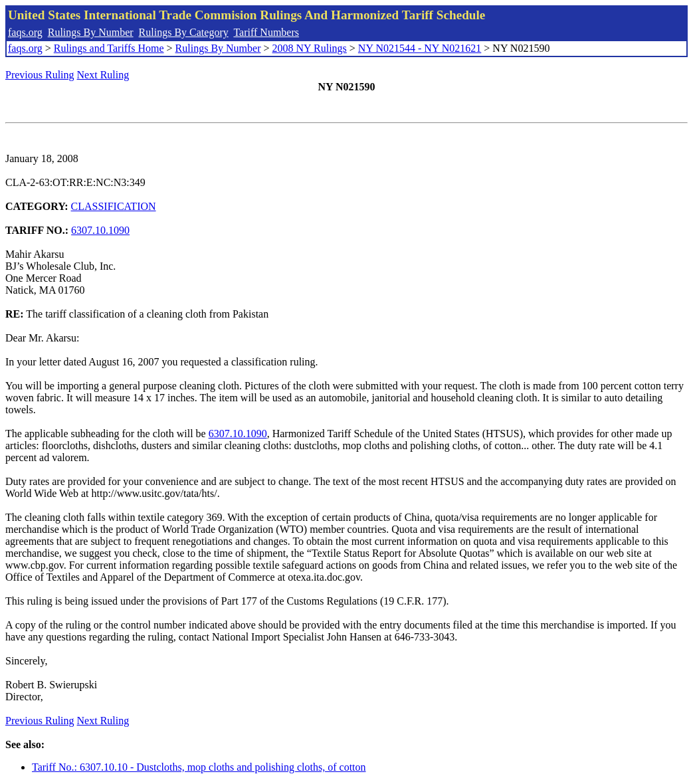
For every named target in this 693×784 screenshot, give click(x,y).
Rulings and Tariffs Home (109, 48)
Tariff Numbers (266, 32)
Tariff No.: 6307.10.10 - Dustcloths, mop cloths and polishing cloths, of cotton (199, 767)
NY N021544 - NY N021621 (420, 48)
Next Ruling (103, 75)
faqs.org (25, 32)
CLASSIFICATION (114, 206)
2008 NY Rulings (310, 48)
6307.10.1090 (100, 230)
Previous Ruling (40, 75)
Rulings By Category (184, 32)
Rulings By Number (91, 32)
